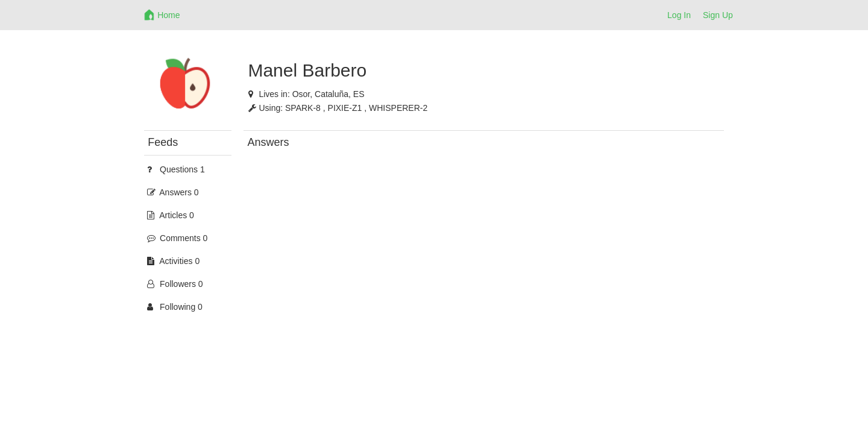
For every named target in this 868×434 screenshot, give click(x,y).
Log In (679, 15)
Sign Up (718, 15)
